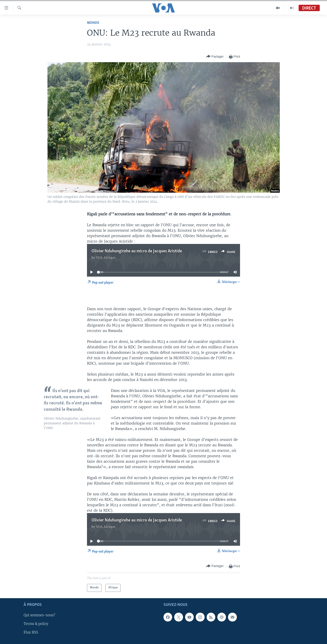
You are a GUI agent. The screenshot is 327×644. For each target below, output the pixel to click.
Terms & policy (36, 624)
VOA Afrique (106, 258)
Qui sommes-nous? (39, 615)
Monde (93, 23)
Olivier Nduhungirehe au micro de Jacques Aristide (137, 251)
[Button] (215, 57)
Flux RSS (31, 632)
